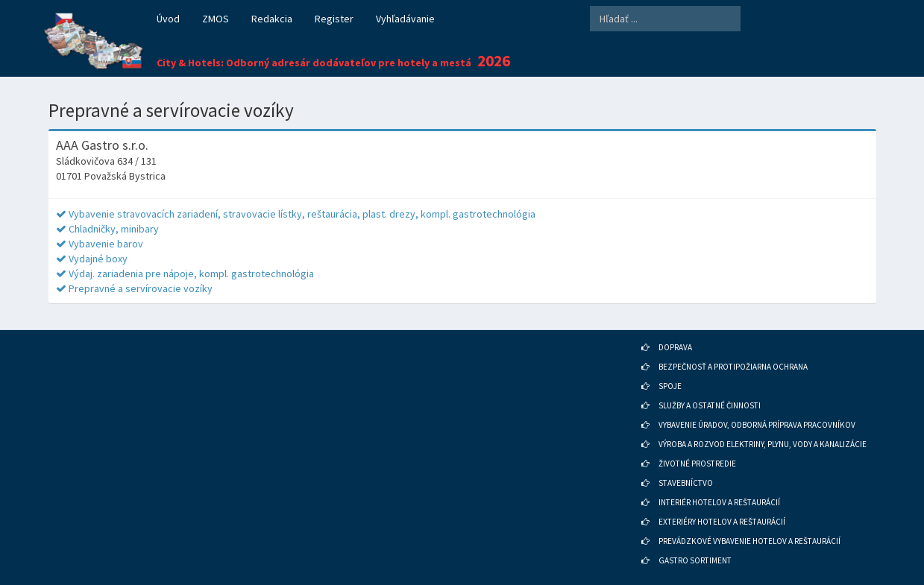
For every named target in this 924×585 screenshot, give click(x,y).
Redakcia (272, 19)
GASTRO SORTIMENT (695, 560)
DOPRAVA (675, 347)
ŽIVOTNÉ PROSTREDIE (697, 464)
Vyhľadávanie (405, 19)
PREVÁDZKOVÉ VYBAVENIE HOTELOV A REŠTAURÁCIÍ (749, 541)
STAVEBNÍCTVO (686, 483)
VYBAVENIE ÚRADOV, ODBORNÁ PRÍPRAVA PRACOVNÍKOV (757, 425)
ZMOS (216, 19)
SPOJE (670, 386)
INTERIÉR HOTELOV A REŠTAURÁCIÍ (719, 502)
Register (334, 19)
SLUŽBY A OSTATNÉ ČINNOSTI (710, 405)
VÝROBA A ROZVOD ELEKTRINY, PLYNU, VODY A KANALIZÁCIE (763, 444)
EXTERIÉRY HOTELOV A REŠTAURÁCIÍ (722, 522)
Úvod (168, 19)
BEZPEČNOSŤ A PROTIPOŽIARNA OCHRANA (733, 367)
